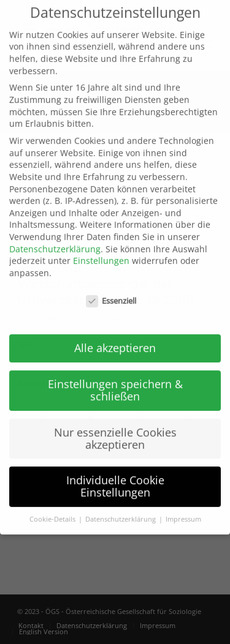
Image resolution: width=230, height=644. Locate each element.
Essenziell (111, 284)
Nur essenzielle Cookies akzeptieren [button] (115, 421)
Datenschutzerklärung (55, 232)
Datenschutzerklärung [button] (121, 502)
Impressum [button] (183, 502)
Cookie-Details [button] (53, 502)
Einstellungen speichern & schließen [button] (115, 373)
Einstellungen (101, 243)
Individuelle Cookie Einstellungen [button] (115, 470)
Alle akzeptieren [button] (115, 331)
